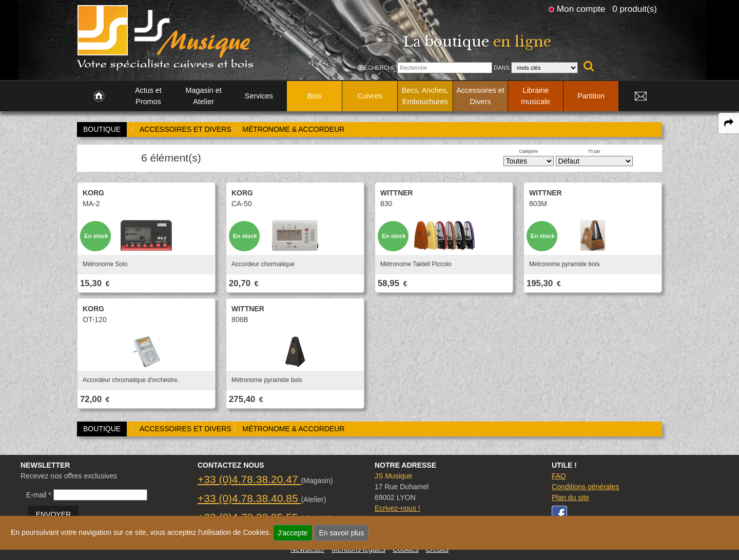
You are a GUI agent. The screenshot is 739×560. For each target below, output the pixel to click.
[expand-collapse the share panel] (729, 123)
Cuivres (370, 96)
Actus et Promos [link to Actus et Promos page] (148, 96)
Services (259, 96)
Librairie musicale (536, 96)
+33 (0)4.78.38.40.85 (249, 498)
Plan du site (570, 497)
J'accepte (293, 533)
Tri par (594, 151)
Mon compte (581, 9)
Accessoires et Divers (480, 96)
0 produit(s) (635, 9)
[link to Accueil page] (99, 96)
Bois (315, 96)
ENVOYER (53, 514)
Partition (591, 96)
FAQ (559, 476)
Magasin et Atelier (203, 96)
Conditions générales (586, 487)
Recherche (378, 68)
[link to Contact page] (640, 96)
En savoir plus (341, 533)
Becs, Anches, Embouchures (425, 96)
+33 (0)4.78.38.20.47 (249, 479)
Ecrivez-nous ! (397, 508)
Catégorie (529, 151)
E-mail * (39, 495)
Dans (502, 68)
